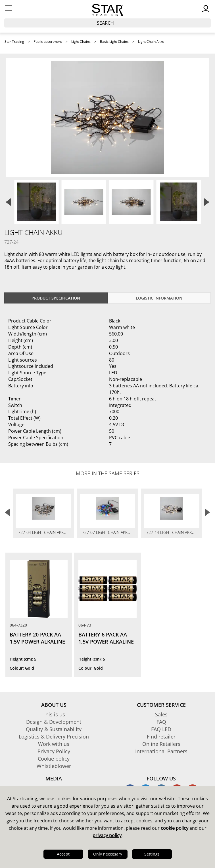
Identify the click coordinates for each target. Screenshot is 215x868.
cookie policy (175, 828)
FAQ (161, 722)
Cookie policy (54, 759)
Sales (161, 714)
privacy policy (107, 835)
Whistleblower (54, 766)
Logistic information (159, 298)
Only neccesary (108, 854)
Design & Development (54, 722)
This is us (54, 714)
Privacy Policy (54, 751)
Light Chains (81, 42)
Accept (63, 854)
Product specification (56, 298)
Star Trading (14, 42)
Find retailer (161, 737)
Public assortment (48, 42)
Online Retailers (161, 744)
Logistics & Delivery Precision (54, 737)
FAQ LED (161, 729)
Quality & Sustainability (54, 729)
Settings (152, 854)
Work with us (54, 744)
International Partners (161, 751)
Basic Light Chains (114, 42)
